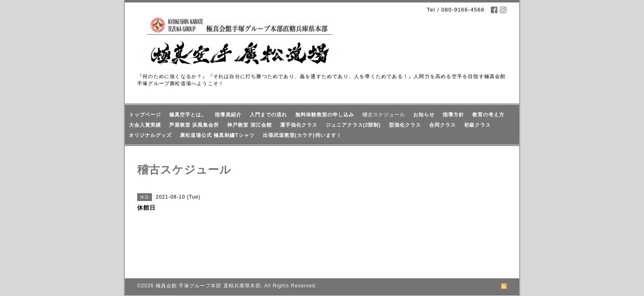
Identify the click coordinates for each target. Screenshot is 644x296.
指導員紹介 (228, 115)
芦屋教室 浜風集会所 (194, 125)
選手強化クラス (299, 125)
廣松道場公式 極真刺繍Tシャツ (217, 135)
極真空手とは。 (188, 115)
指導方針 (453, 115)
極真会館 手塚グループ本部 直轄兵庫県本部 (208, 259)
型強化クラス (405, 125)
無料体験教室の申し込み (325, 115)
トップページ (145, 115)
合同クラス (443, 125)
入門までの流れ (268, 115)
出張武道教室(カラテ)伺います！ (302, 135)
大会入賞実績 (145, 125)
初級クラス (477, 125)
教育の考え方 (488, 115)
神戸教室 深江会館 (249, 125)
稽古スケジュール (384, 115)
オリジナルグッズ (150, 135)
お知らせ (424, 115)
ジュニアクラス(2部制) (353, 125)
